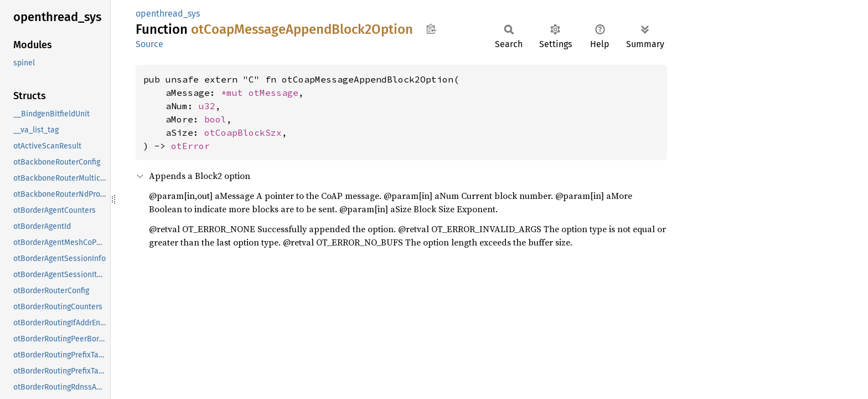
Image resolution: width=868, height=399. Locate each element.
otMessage (273, 93)
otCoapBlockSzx (243, 132)
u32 (207, 106)
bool (215, 119)
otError (190, 146)
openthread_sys (168, 14)
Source (149, 44)
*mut (235, 93)
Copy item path (431, 29)
